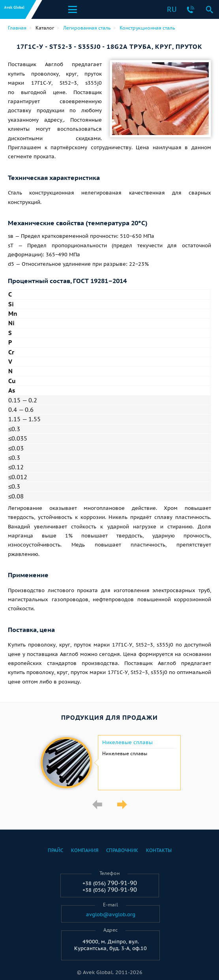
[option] (109, 763)
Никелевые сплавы (127, 743)
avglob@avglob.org (111, 915)
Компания (85, 850)
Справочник (122, 850)
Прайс (55, 850)
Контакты (159, 850)
